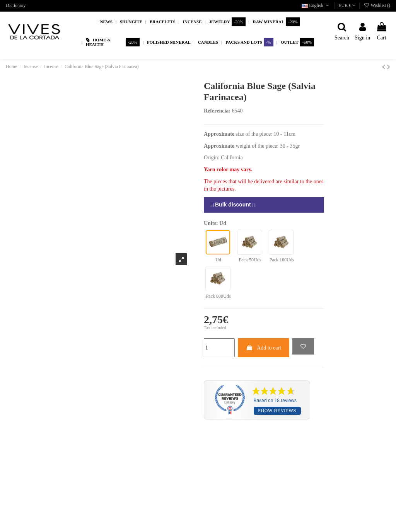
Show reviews (277, 411)
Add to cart (264, 348)
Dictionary (16, 5)
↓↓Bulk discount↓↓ (233, 205)
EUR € (347, 5)
